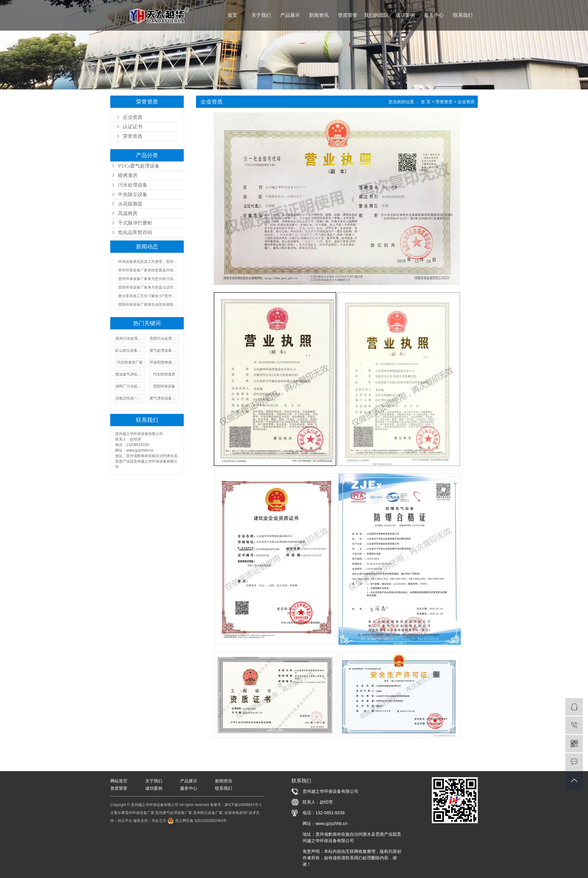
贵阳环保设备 (164, 386)
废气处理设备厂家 (164, 350)
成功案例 (405, 15)
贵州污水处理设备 (130, 339)
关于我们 (261, 15)
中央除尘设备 (133, 194)
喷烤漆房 (128, 175)
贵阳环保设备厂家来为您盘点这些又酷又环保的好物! (149, 287)
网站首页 (119, 781)
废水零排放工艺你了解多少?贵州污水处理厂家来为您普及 (149, 296)
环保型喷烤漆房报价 (164, 362)
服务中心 (434, 15)
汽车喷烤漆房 (164, 374)
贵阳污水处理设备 (164, 339)
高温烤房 (128, 213)
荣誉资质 (133, 136)
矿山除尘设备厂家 (130, 350)
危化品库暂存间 (135, 232)
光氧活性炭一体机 (130, 398)
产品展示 (290, 15)
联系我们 (463, 15)
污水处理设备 (133, 185)
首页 (232, 15)
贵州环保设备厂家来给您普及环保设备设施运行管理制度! (149, 270)
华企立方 (159, 821)
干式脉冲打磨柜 (135, 223)
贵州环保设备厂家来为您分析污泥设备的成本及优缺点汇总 (149, 279)
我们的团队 (376, 15)
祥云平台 (125, 821)
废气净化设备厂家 (164, 398)
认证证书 (133, 127)
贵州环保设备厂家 (140, 813)
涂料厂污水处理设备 (130, 386)
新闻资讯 (319, 15)
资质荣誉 (348, 15)
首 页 (426, 102)
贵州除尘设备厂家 (208, 813)
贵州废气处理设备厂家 (174, 813)
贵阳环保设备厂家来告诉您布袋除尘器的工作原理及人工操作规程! (149, 305)
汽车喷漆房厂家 (130, 362)
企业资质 (133, 117)
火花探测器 (130, 204)
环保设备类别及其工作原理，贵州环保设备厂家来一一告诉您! (149, 262)
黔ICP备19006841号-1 (243, 805)
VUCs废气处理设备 (139, 166)
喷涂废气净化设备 (130, 374)
